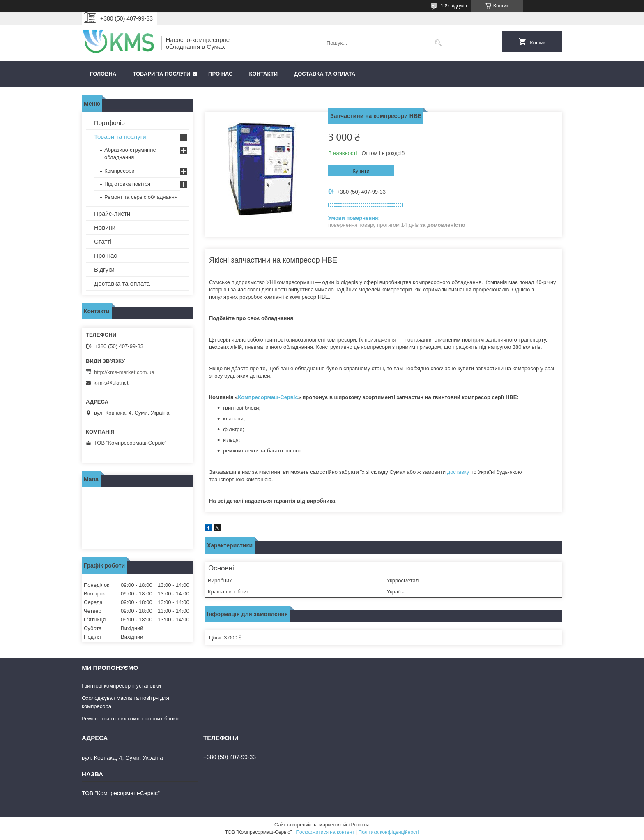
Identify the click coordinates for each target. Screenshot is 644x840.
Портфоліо (109, 123)
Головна (103, 74)
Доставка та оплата (325, 74)
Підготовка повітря (127, 184)
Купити (361, 171)
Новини (105, 227)
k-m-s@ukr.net (111, 383)
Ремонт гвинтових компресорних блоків (131, 719)
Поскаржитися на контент (325, 832)
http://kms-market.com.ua (124, 372)
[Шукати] (438, 43)
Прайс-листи (112, 213)
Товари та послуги (161, 74)
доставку (458, 472)
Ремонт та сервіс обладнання (141, 197)
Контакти (264, 74)
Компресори (120, 171)
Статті (103, 241)
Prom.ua (360, 825)
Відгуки (104, 269)
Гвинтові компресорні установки (121, 686)
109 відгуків (454, 6)
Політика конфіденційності (389, 832)
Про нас (220, 74)
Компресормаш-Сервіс (268, 397)
